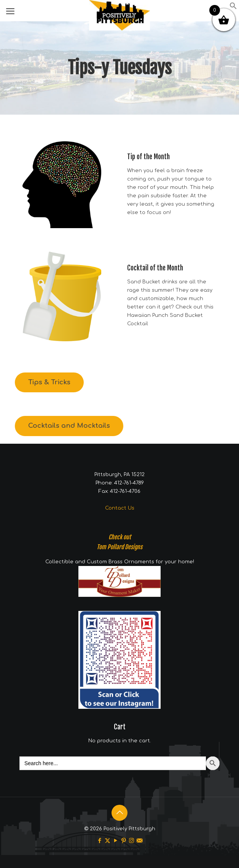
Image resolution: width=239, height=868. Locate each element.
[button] (233, 8)
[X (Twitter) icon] (108, 841)
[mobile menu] (10, 11)
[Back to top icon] (120, 813)
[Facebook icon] (100, 841)
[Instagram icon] (131, 841)
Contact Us (120, 508)
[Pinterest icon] (123, 841)
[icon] (139, 841)
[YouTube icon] (116, 841)
